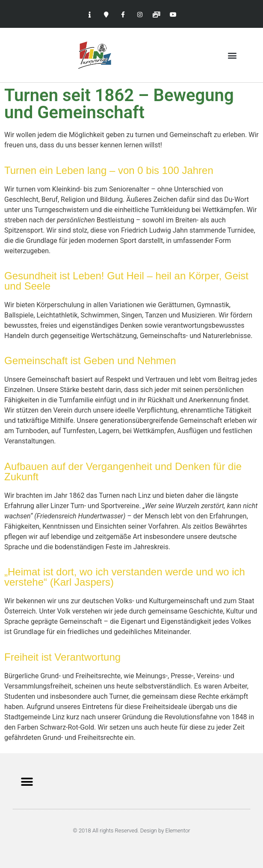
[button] (232, 55)
